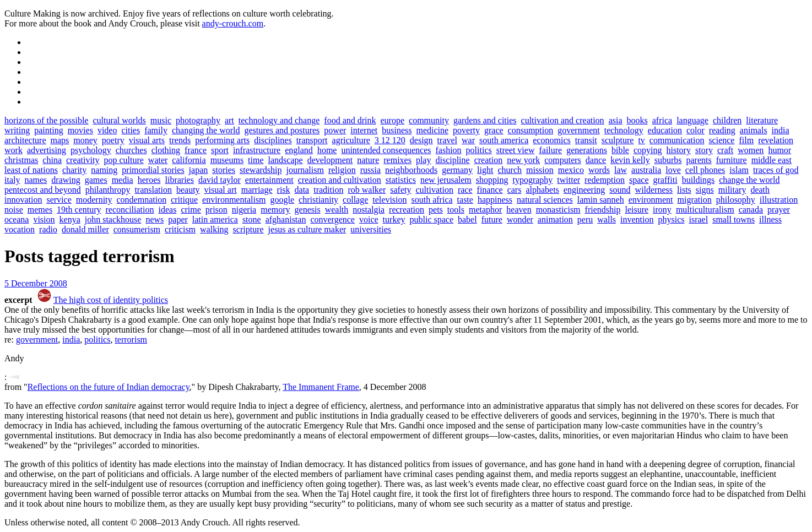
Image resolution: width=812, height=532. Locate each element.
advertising (47, 150)
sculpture (618, 140)
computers (563, 160)
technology (624, 130)
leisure (637, 210)
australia (646, 170)
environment (651, 200)
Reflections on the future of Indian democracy (109, 387)
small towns (733, 219)
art (229, 120)
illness (770, 219)
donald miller (85, 229)
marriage (257, 190)
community (429, 120)
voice (369, 219)
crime (191, 210)
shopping (492, 180)
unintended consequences (386, 150)
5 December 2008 (36, 283)
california (189, 160)
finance (490, 190)
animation (555, 219)
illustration (779, 200)
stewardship (261, 170)
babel (467, 219)
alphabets (542, 190)
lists (684, 190)
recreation (407, 210)
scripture (248, 229)
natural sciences (545, 200)
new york (523, 160)
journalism (305, 170)
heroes (149, 180)
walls (607, 219)
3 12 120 (390, 140)
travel (447, 140)
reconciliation (130, 210)
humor (779, 150)
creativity (83, 160)
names (36, 180)
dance (596, 160)
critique (184, 200)
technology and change (279, 120)
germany (457, 170)
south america (504, 140)
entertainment (269, 180)
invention (637, 219)
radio (48, 229)
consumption (531, 130)
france (196, 150)
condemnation (142, 200)
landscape (286, 160)
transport (312, 140)
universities (371, 229)
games (96, 180)
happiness (495, 200)
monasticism (558, 210)
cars (515, 190)
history (679, 150)
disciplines (273, 140)
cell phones (705, 170)
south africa (432, 200)
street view (516, 150)
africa (662, 120)
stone (252, 219)
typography (532, 180)
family (156, 130)
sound (620, 190)
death (760, 190)
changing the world (206, 130)
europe (393, 120)
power (335, 130)
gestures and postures (282, 130)
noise (14, 210)
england (299, 150)
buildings (699, 180)
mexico (571, 170)
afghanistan (286, 219)
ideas (168, 210)
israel (699, 219)
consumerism (137, 229)
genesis (308, 210)
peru (585, 219)
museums (227, 160)
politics (479, 150)
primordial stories (153, 170)
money (85, 140)
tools (456, 210)
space (639, 180)
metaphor (485, 210)
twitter (569, 180)
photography (198, 120)
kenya (70, 219)
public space (431, 219)
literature (762, 120)
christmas (21, 160)
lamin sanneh (601, 200)
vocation (20, 229)
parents (699, 160)
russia (370, 170)
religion (342, 170)
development (330, 160)
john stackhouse (113, 219)
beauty (188, 190)
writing (17, 130)
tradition (328, 190)
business (397, 130)
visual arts (147, 140)
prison (216, 210)
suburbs (668, 160)
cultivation (434, 190)
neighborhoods (411, 170)
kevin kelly (630, 160)
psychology (91, 150)
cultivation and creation (563, 120)
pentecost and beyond (43, 190)
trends (180, 140)
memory (275, 210)
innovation (23, 200)
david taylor (220, 180)
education (665, 130)
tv (641, 140)
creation (489, 160)
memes (40, 210)
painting (48, 130)
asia (616, 120)
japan (199, 170)
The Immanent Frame (321, 387)
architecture (25, 140)
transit (586, 140)
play (424, 160)
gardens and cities (485, 120)
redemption (605, 180)
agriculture (351, 140)
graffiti (665, 180)
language (692, 120)
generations (587, 150)
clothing (166, 150)
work (13, 150)
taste (465, 200)
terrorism (131, 340)
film (746, 140)
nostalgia (369, 210)
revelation (776, 140)
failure (550, 150)
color (695, 130)
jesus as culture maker (307, 229)
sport (220, 150)
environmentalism (234, 200)
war (468, 140)
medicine (432, 130)
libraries (179, 180)
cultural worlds (119, 120)
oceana (17, 219)
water (158, 160)
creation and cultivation (340, 180)
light (485, 170)
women (751, 150)
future (492, 219)
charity (74, 170)
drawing (66, 180)
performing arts (222, 140)
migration (695, 200)
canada (751, 210)
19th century (79, 210)
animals (754, 130)
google (283, 200)
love (673, 170)
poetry (113, 140)
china (52, 160)
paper (178, 219)
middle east (772, 160)
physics (672, 219)
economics (551, 140)
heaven (519, 210)
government (578, 130)
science (721, 140)
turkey (394, 219)
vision (44, 219)
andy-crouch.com (233, 23)
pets (436, 210)
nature (368, 160)
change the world (749, 180)
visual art (221, 190)
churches (131, 150)
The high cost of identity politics (111, 300)
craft (725, 150)
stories (224, 170)
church (510, 170)
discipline (452, 160)
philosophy (736, 200)
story (704, 150)
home (327, 150)
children (727, 120)
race (465, 190)
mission (540, 170)
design (421, 140)
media (123, 180)
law (621, 170)
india (781, 130)
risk (284, 190)
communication (677, 140)
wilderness (654, 190)
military (732, 190)
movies (80, 130)
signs (705, 190)
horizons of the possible (46, 120)
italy (12, 180)
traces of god (776, 170)
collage (355, 200)
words (599, 170)
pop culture (123, 160)
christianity (318, 200)
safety (400, 190)
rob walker (367, 190)
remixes (397, 160)
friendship (603, 210)
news (155, 219)
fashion (448, 150)
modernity (94, 200)
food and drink (350, 120)
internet (364, 130)
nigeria (244, 210)
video (107, 130)
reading (722, 130)
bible (620, 150)
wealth (337, 210)
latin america (215, 219)
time (256, 160)
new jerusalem (446, 180)
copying (648, 150)
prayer (779, 210)
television (389, 200)
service (59, 200)
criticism (180, 229)
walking (214, 229)
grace (494, 130)
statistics (401, 180)
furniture (732, 160)
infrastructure (257, 150)
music (161, 120)
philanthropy (108, 190)
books (637, 120)
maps (60, 140)
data (302, 190)
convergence (332, 219)
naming (104, 170)
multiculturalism (705, 210)
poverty (466, 130)
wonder (520, 219)
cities (131, 130)
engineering (584, 190)
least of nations (31, 170)
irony (662, 210)
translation (153, 190)
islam (739, 170)
